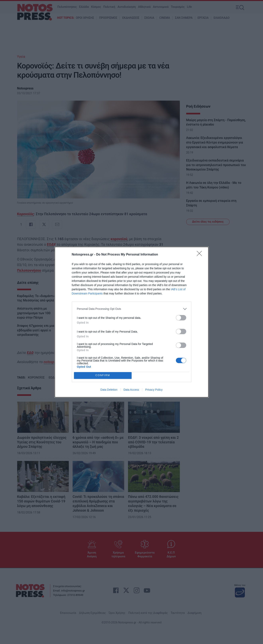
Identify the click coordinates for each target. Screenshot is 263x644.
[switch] (181, 318)
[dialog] (132, 322)
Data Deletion (109, 390)
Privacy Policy (154, 390)
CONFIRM (103, 375)
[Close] (201, 255)
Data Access (131, 390)
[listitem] (132, 309)
